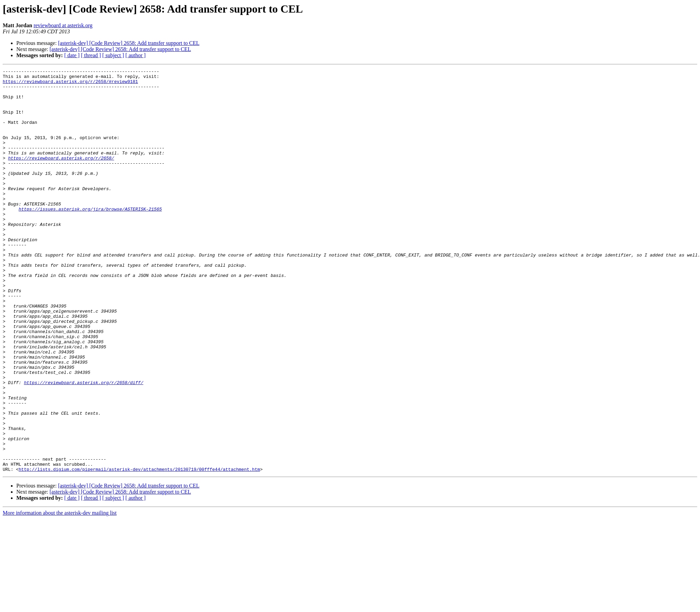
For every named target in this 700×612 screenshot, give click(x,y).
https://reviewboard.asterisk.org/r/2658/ (61, 176)
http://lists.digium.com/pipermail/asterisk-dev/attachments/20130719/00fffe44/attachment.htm (139, 550)
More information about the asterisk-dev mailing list (60, 593)
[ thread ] (91, 55)
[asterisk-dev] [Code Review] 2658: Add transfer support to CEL (129, 43)
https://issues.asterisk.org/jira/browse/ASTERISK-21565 (90, 237)
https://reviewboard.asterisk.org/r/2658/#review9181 (70, 84)
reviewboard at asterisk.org (63, 25)
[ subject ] (113, 55)
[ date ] (72, 55)
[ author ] (136, 55)
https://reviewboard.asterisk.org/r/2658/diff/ (83, 446)
